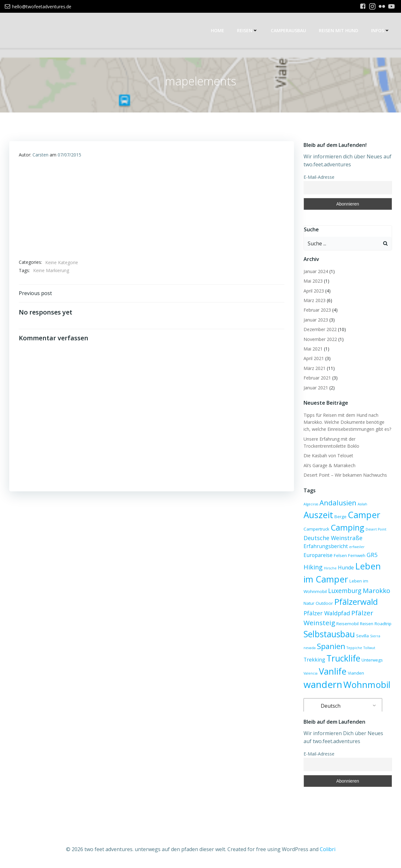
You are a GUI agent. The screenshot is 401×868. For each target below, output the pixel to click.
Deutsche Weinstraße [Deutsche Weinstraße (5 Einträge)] (333, 538)
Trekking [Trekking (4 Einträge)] (314, 660)
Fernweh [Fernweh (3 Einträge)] (357, 555)
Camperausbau (288, 30)
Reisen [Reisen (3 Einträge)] (367, 624)
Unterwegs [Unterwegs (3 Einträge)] (372, 660)
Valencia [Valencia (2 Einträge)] (311, 673)
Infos (380, 30)
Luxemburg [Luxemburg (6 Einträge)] (345, 591)
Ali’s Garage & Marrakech (329, 465)
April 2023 (314, 291)
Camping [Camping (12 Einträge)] (347, 527)
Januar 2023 (316, 320)
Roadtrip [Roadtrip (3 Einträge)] (383, 624)
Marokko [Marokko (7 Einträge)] (376, 590)
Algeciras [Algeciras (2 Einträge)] (311, 504)
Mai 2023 (313, 281)
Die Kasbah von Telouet (328, 456)
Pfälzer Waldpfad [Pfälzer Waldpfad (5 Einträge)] (327, 613)
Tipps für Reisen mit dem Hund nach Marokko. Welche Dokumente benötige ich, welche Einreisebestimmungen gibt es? (347, 422)
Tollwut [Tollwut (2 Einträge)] (369, 648)
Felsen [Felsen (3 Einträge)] (340, 555)
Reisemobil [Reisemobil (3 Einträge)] (347, 624)
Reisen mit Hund (339, 30)
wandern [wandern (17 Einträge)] (323, 684)
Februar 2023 (317, 310)
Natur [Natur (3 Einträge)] (309, 603)
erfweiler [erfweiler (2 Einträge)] (357, 547)
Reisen (247, 30)
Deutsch (327, 706)
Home (218, 30)
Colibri (328, 849)
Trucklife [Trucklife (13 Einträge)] (343, 658)
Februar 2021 (317, 378)
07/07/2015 (69, 155)
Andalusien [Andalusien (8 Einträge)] (338, 503)
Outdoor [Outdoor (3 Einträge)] (324, 603)
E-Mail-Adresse (319, 177)
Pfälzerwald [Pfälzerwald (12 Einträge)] (356, 602)
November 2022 (320, 339)
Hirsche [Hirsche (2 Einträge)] (330, 568)
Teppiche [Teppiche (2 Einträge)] (354, 648)
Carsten (40, 155)
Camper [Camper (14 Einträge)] (364, 515)
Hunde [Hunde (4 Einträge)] (346, 568)
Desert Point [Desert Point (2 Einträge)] (376, 529)
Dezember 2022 (320, 329)
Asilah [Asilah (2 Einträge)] (362, 504)
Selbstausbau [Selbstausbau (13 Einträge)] (329, 634)
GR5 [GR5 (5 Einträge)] (372, 555)
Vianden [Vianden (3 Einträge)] (356, 673)
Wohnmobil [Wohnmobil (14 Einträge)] (367, 685)
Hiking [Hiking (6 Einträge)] (313, 567)
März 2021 (315, 368)
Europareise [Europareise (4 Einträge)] (318, 555)
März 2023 (315, 300)
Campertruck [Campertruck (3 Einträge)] (316, 529)
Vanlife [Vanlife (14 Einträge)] (333, 671)
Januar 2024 (316, 271)
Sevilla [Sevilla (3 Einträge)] (362, 636)
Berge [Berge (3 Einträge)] (340, 517)
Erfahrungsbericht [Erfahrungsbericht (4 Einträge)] (326, 546)
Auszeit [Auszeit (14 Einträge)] (318, 515)
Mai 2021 (313, 349)
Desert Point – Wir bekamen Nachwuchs (345, 475)
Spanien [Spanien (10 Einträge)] (331, 646)
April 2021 (314, 358)
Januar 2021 (316, 388)
